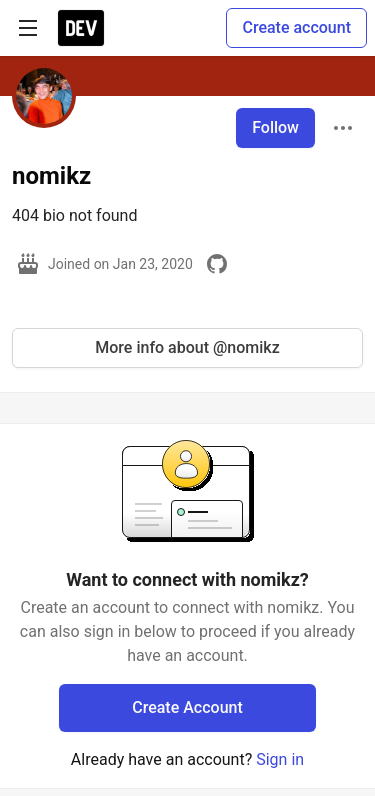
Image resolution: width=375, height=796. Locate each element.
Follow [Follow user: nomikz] (275, 127)
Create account (296, 27)
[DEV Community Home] (81, 28)
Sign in (280, 759)
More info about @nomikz (187, 347)
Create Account (187, 707)
